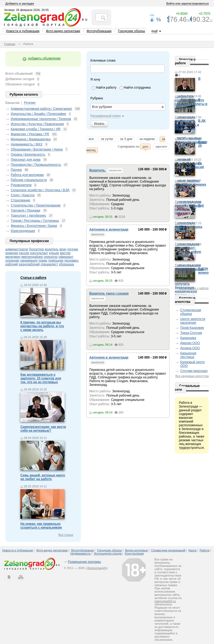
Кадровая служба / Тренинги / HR (36, 129)
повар (43, 261)
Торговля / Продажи (25, 210)
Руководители (21, 185)
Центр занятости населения (193, 321)
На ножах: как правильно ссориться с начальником (41, 526)
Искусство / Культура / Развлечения (37, 124)
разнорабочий (29, 264)
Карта (192, 550)
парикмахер (29, 261)
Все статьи (66, 535)
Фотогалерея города (108, 553)
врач (63, 249)
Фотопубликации (99, 31)
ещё (155, 31)
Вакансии (12, 103)
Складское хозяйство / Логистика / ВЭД (40, 190)
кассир (24, 253)
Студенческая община (191, 312)
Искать (99, 124)
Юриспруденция (23, 231)
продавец (71, 261)
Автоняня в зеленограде (109, 229)
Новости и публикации (23, 31)
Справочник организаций (168, 550)
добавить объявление (44, 58)
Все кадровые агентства (192, 376)
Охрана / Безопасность (28, 155)
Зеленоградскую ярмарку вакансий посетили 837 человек (189, 208)
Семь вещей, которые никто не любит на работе (43, 477)
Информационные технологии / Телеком (41, 119)
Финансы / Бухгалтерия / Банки (34, 226)
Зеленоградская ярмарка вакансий (189, 267)
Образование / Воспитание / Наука (37, 149)
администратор (17, 249)
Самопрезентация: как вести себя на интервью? (43, 429)
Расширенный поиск (106, 116)
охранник (12, 261)
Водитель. (98, 170)
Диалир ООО (190, 343)
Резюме (30, 103)
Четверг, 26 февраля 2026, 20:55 (26, 10)
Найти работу (106, 88)
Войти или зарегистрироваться (187, 3)
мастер (65, 253)
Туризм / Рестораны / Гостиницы (35, 221)
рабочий (12, 264)
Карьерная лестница (188, 355)
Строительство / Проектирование (36, 205)
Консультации (134, 553)
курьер (54, 253)
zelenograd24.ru (165, 601)
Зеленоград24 (97, 568)
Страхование (21, 200)
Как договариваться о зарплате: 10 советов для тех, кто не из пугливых (41, 378)
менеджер (13, 257)
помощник (56, 261)
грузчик (73, 249)
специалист (49, 264)
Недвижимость (80, 553)
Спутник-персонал (194, 371)
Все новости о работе (194, 288)
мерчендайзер (32, 257)
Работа (204, 550)
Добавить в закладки (20, 3)
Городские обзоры (132, 31)
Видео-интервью (136, 550)
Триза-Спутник (191, 333)
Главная (10, 44)
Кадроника (188, 338)
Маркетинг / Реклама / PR (30, 134)
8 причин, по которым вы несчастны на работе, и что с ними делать (42, 326)
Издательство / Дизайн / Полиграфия (38, 114)
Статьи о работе (33, 278)
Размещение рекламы (84, 562)
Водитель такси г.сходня (109, 293)
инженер (12, 253)
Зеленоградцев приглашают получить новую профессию (188, 250)
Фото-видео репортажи (63, 31)
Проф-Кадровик (192, 328)
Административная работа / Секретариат (41, 109)
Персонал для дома (26, 160)
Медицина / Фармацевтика (31, 139)
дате (145, 147)
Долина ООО (190, 348)
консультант (39, 253)
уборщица (66, 264)
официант (66, 257)
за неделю (147, 140)
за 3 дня (126, 140)
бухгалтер (37, 249)
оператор (51, 257)
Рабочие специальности (29, 180)
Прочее (16, 170)
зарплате (161, 147)
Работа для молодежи (27, 175)
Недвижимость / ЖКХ (27, 144)
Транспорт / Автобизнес (28, 216)
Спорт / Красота (23, 195)
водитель (52, 249)
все (91, 140)
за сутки (107, 140)
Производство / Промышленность (36, 165)
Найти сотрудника (137, 88)
